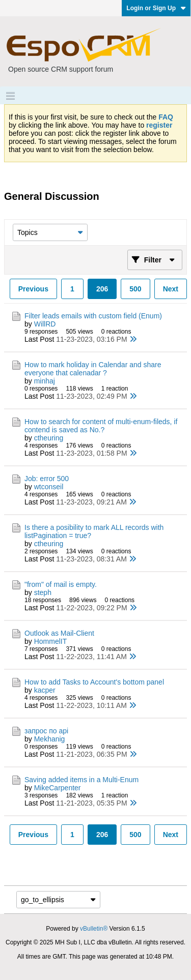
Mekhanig (50, 739)
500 (135, 289)
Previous (33, 289)
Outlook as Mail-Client (59, 633)
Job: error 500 (47, 479)
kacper (45, 690)
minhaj (45, 381)
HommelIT (51, 641)
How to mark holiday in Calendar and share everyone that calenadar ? (93, 369)
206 (102, 289)
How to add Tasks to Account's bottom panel (94, 682)
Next (171, 289)
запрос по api (46, 731)
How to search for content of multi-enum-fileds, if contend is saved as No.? (101, 426)
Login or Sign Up (156, 8)
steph (43, 592)
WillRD (45, 324)
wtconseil (49, 487)
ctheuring (49, 438)
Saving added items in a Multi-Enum (81, 780)
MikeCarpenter (58, 788)
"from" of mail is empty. (62, 584)
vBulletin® (94, 929)
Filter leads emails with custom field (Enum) (93, 316)
